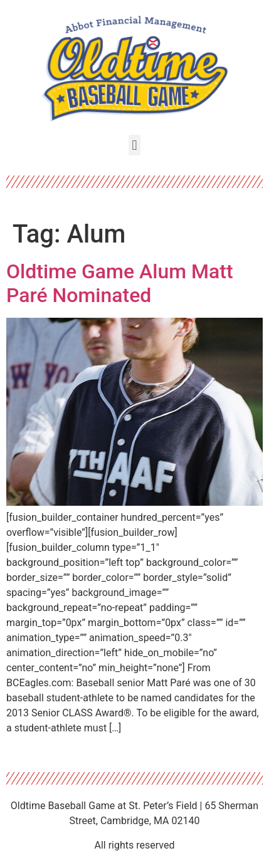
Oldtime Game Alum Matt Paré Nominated (120, 283)
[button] (134, 145)
